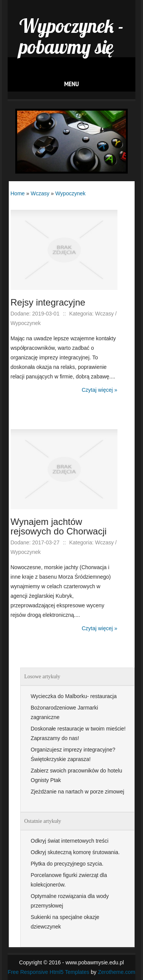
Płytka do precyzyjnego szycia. (67, 864)
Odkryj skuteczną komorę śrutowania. (75, 852)
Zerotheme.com (117, 972)
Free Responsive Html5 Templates (48, 972)
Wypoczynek (70, 193)
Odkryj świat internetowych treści (70, 841)
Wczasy (40, 193)
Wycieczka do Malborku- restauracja (74, 696)
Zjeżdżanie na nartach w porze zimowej (78, 792)
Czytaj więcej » (99, 390)
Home (18, 193)
